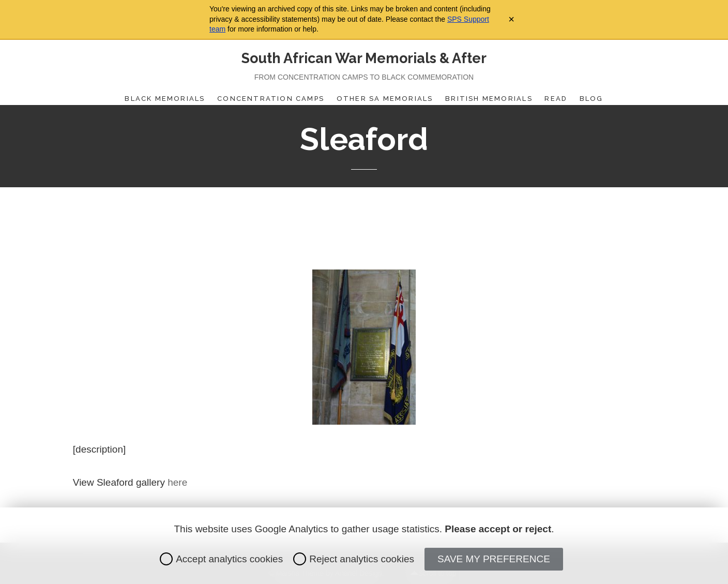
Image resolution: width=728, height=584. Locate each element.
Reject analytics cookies (354, 559)
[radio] (166, 559)
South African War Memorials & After (364, 58)
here (177, 482)
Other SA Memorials (385, 99)
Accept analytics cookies (221, 559)
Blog (591, 99)
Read (556, 99)
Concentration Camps (271, 99)
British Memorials (489, 99)
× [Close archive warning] (511, 19)
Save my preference (494, 559)
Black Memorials (165, 99)
